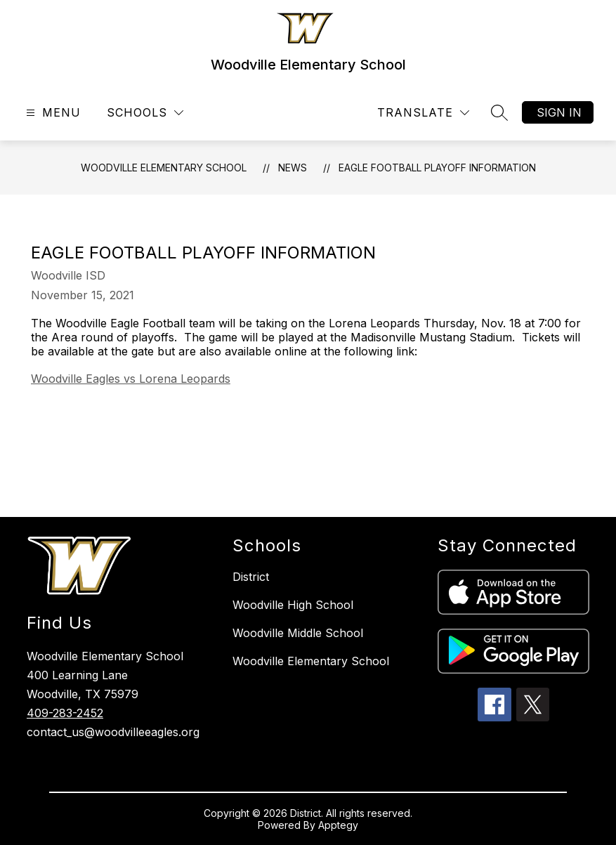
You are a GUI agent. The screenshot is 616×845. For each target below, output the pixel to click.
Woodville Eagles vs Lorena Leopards (131, 379)
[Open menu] (52, 113)
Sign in (559, 112)
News (293, 168)
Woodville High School (293, 605)
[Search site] (499, 112)
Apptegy (338, 825)
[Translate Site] (423, 113)
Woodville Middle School (298, 633)
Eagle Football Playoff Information (437, 168)
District (251, 577)
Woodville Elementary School (164, 168)
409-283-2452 (65, 713)
